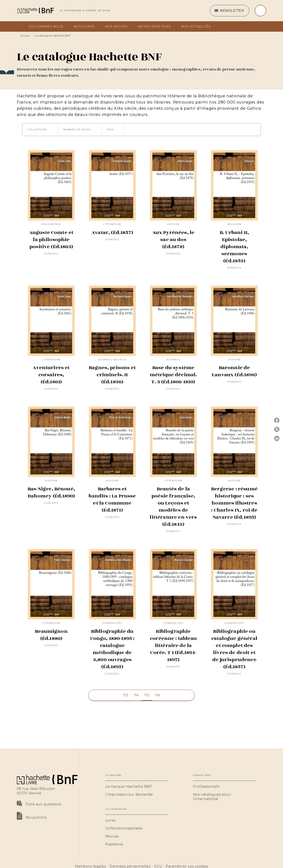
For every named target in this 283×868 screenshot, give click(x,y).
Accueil (25, 36)
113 (126, 695)
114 (136, 695)
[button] (230, 11)
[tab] (21, 27)
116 (157, 695)
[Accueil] (35, 11)
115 (147, 695)
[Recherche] (260, 11)
